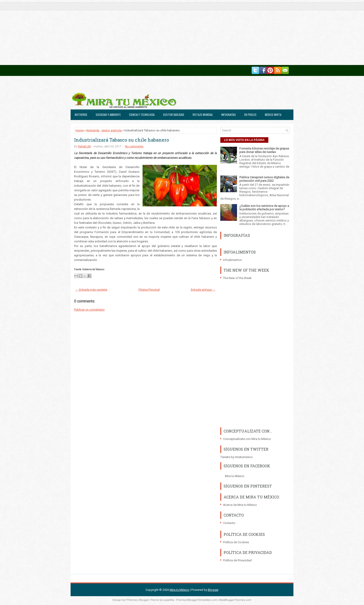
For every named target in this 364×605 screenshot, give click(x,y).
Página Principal (149, 290)
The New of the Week (237, 278)
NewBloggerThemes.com (235, 600)
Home (80, 130)
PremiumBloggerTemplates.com (197, 600)
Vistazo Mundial (203, 115)
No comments (134, 146)
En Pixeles (250, 115)
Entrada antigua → (203, 290)
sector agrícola (112, 130)
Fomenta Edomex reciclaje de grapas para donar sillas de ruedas (264, 150)
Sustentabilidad (174, 115)
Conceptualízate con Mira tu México (247, 439)
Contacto (229, 523)
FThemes (132, 600)
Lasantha (169, 600)
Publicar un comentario (89, 310)
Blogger (213, 590)
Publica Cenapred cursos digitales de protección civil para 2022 (264, 179)
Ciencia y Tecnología (142, 115)
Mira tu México (235, 476)
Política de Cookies (236, 542)
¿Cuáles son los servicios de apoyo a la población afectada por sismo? (264, 208)
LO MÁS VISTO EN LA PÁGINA (244, 140)
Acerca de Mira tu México (240, 505)
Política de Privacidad (237, 560)
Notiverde (81, 115)
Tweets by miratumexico (237, 457)
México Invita (273, 115)
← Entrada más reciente (91, 290)
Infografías (229, 115)
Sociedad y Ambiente (108, 115)
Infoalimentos (232, 260)
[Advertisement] (139, 33)
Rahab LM (84, 146)
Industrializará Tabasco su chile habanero (122, 140)
